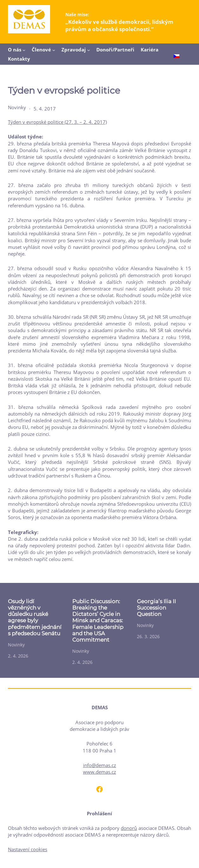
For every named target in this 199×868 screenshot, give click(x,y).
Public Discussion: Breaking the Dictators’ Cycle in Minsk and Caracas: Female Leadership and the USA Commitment (98, 621)
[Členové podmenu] (54, 50)
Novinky (17, 107)
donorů (129, 828)
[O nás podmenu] (24, 50)
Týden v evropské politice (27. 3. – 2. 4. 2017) (57, 122)
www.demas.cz (99, 772)
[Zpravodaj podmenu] (89, 50)
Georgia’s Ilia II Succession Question (156, 608)
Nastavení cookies (28, 849)
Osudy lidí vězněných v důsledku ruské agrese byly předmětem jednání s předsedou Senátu (35, 617)
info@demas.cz (99, 765)
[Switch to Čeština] (177, 57)
